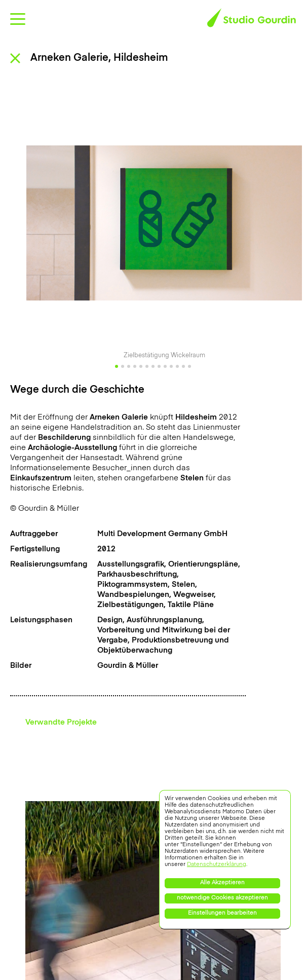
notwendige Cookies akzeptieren (222, 898)
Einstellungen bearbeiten (222, 913)
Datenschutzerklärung (217, 865)
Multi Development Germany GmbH (162, 534)
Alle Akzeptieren (222, 883)
